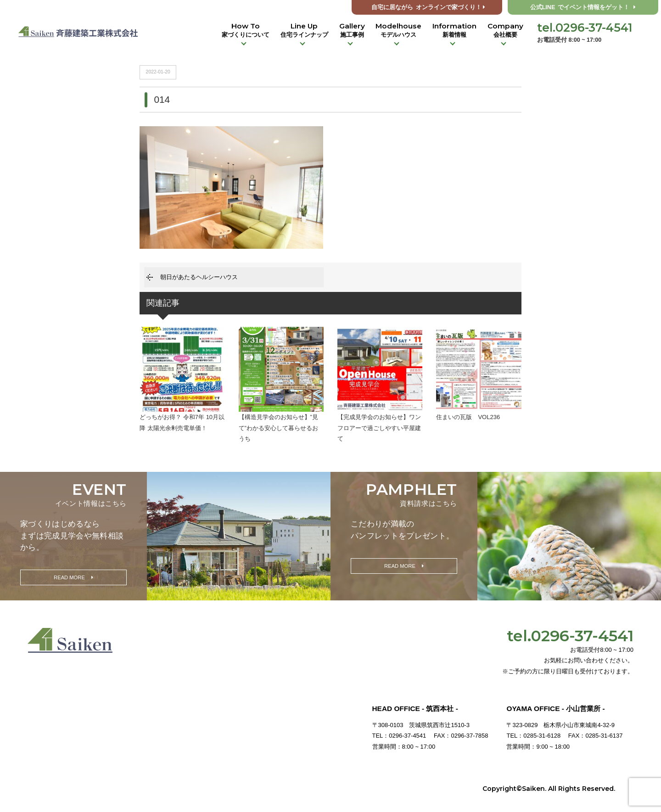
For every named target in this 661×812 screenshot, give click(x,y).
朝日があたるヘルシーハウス (199, 277)
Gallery (352, 30)
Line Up (304, 30)
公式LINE (583, 7)
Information (454, 30)
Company (505, 30)
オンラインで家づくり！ (428, 7)
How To (246, 30)
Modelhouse (398, 30)
